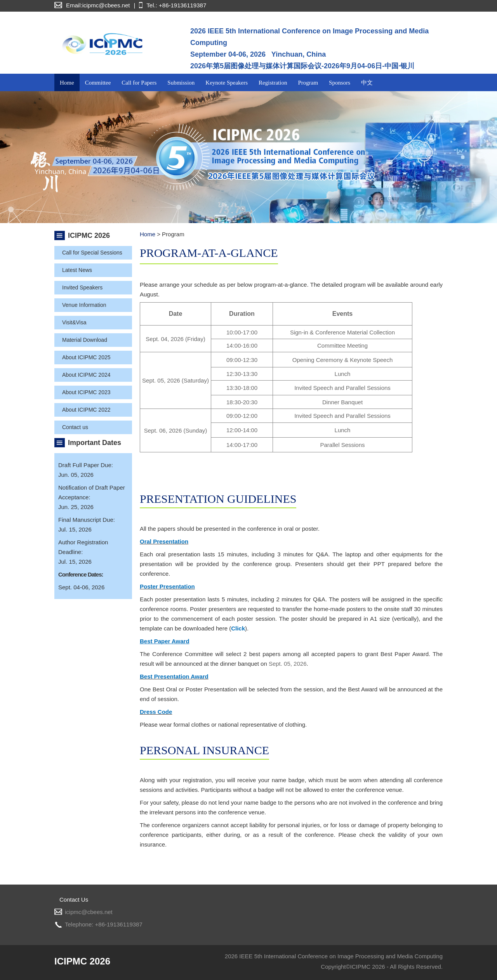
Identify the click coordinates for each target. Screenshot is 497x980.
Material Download (85, 340)
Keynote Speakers (227, 83)
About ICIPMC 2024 (86, 375)
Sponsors (340, 83)
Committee (98, 83)
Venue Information (84, 305)
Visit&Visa (74, 322)
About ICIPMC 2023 (86, 392)
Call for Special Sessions (92, 253)
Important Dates (95, 443)
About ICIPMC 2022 (86, 410)
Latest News (77, 270)
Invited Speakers (82, 287)
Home (67, 83)
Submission (181, 83)
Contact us (75, 427)
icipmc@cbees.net (89, 912)
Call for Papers (139, 83)
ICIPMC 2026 (89, 235)
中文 (367, 83)
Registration (273, 83)
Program (308, 83)
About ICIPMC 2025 (86, 357)
